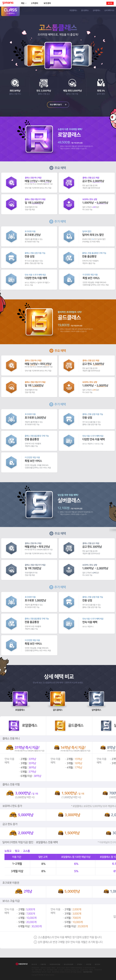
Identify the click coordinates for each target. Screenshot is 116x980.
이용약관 (43, 964)
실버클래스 (97, 11)
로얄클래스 (73, 11)
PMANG (8, 3)
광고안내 (97, 964)
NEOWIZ (23, 964)
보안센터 (47, 3)
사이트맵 (88, 964)
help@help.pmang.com (72, 970)
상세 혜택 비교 (109, 11)
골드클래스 (85, 11)
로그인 (110, 3)
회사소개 (34, 964)
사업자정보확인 (88, 972)
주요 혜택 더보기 (58, 105)
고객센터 (34, 3)
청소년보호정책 (69, 964)
